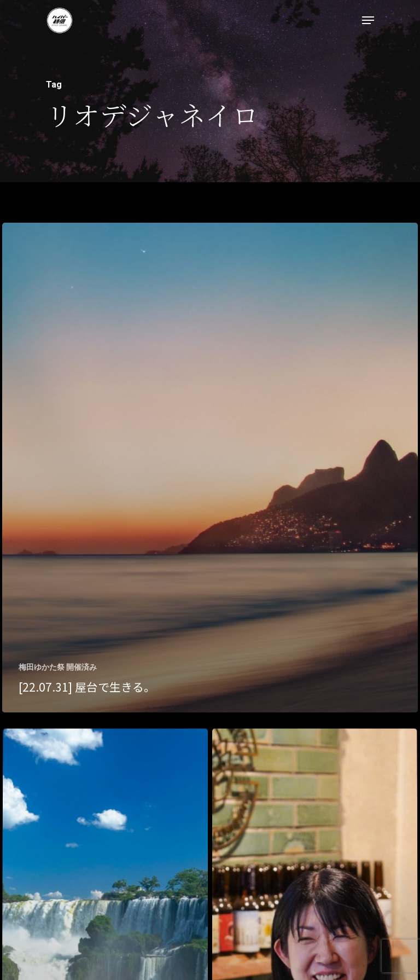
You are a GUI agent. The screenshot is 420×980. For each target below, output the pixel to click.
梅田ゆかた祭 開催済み (58, 667)
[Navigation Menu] (368, 20)
